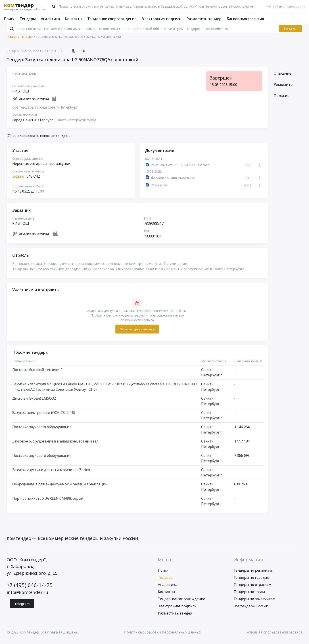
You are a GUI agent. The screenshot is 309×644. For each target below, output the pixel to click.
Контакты (73, 19)
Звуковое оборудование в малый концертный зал (55, 445)
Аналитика (50, 19)
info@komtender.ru (27, 596)
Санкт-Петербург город (76, 124)
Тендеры (28, 19)
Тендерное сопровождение (112, 19)
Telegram (22, 607)
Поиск (9, 19)
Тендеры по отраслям (253, 588)
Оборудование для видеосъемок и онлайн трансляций (60, 488)
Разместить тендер (204, 19)
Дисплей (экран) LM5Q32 (34, 402)
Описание (283, 77)
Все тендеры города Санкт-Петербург (45, 111)
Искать (290, 32)
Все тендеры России (251, 610)
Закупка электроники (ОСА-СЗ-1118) (44, 416)
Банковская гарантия (245, 19)
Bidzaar (19, 180)
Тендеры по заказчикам (255, 602)
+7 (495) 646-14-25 (30, 588)
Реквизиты (283, 88)
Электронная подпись (162, 19)
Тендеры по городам (252, 581)
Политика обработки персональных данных (163, 636)
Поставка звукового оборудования (42, 431)
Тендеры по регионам (253, 574)
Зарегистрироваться (137, 333)
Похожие (282, 99)
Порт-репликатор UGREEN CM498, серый (48, 502)
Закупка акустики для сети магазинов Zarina (51, 474)
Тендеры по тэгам (249, 595)
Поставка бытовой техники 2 (37, 373)
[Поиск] (54, 6)
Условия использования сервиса (274, 636)
